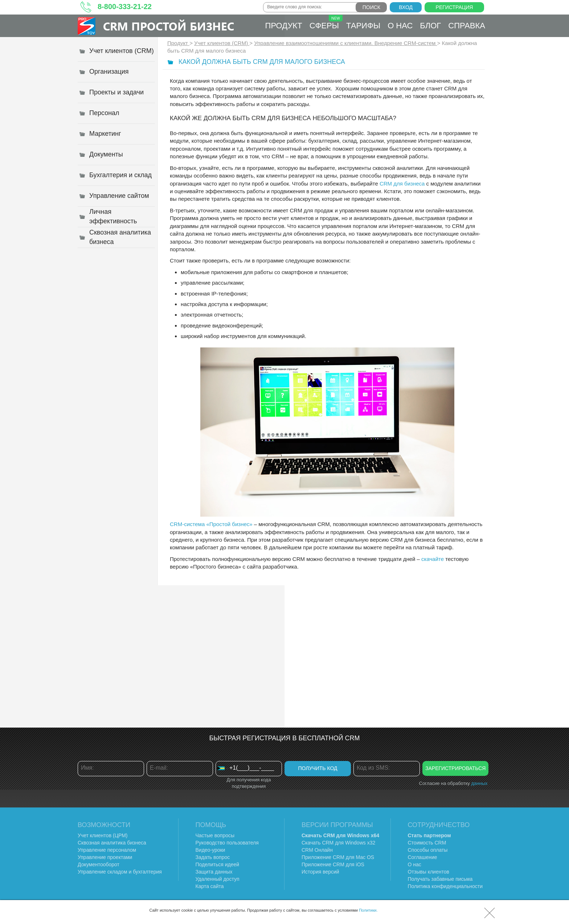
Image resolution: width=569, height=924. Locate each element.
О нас (400, 26)
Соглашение (423, 857)
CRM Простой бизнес (169, 26)
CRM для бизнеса (402, 184)
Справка (467, 26)
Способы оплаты (428, 850)
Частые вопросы (215, 835)
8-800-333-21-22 (125, 7)
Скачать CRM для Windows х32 (338, 843)
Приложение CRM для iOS (333, 864)
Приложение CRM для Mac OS (338, 857)
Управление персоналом (107, 850)
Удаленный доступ (218, 879)
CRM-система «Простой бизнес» (211, 524)
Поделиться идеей (218, 864)
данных (479, 783)
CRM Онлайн (317, 850)
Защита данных (214, 872)
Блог (430, 26)
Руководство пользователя (227, 843)
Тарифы (363, 26)
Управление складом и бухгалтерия (120, 872)
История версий (320, 872)
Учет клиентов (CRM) (222, 43)
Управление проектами (105, 857)
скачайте (433, 559)
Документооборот (99, 864)
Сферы (326, 23)
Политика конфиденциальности (445, 886)
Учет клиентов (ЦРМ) (103, 835)
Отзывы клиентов (429, 872)
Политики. (368, 910)
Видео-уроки (210, 850)
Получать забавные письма (440, 879)
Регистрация (455, 7)
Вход (406, 7)
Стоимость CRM (427, 843)
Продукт (284, 26)
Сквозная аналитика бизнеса (112, 843)
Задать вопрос (213, 857)
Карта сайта (210, 886)
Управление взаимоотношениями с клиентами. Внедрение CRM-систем (345, 43)
